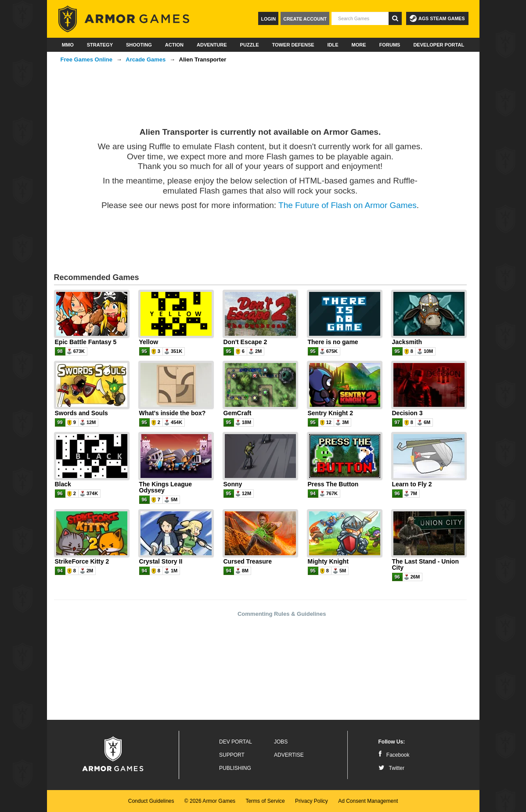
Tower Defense (293, 45)
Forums (390, 45)
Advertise (289, 755)
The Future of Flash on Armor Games (348, 205)
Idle (333, 45)
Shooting (139, 45)
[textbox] (360, 18)
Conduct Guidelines (151, 801)
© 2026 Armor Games (210, 801)
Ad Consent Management (368, 801)
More (359, 45)
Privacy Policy (312, 801)
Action (174, 45)
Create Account (305, 19)
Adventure (212, 45)
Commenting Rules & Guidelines (282, 614)
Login (268, 19)
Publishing (235, 768)
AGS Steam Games (437, 18)
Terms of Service (265, 801)
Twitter (391, 768)
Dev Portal (236, 742)
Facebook (394, 755)
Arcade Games (146, 59)
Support (232, 755)
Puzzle (250, 45)
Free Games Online (87, 59)
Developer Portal (439, 45)
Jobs (281, 742)
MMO (68, 45)
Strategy (100, 45)
